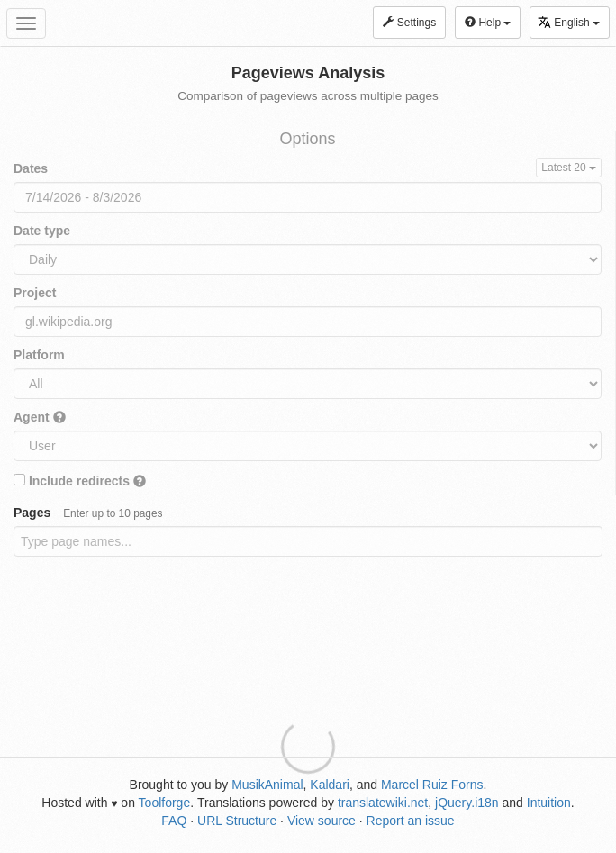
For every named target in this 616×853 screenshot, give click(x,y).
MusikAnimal (267, 785)
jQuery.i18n (467, 803)
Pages (88, 513)
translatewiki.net (383, 803)
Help (488, 23)
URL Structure (237, 821)
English (569, 22)
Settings (409, 23)
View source (322, 821)
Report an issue (411, 821)
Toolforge (165, 803)
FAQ (174, 821)
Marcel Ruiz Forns (432, 785)
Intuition (549, 803)
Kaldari (330, 785)
